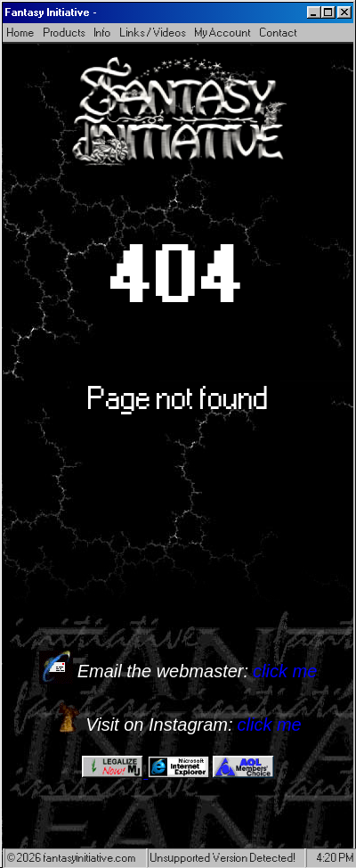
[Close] (344, 12)
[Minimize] (314, 12)
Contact (279, 33)
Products (65, 33)
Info (103, 33)
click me (285, 671)
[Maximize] (328, 12)
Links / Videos (153, 33)
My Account (223, 33)
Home (21, 33)
